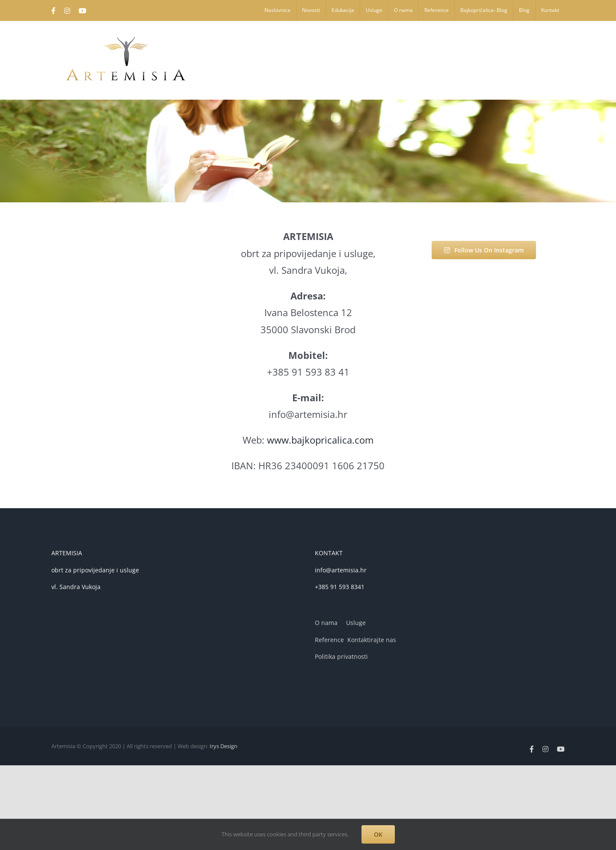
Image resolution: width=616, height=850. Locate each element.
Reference (329, 640)
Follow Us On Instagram (484, 250)
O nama (326, 623)
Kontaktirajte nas (372, 640)
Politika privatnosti (341, 656)
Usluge (356, 623)
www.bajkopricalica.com (320, 440)
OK (378, 834)
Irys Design (224, 746)
